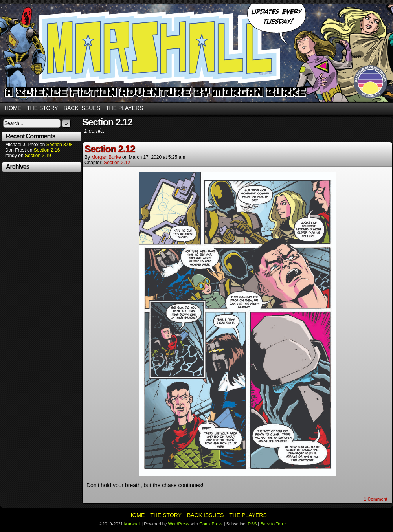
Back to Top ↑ (273, 524)
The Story (42, 108)
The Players (124, 108)
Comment (376, 499)
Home (13, 108)
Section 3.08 (60, 145)
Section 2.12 (110, 149)
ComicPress (211, 524)
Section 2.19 (38, 156)
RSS (253, 524)
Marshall (196, 53)
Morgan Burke (106, 157)
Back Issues (82, 108)
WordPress (178, 524)
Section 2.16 (47, 150)
